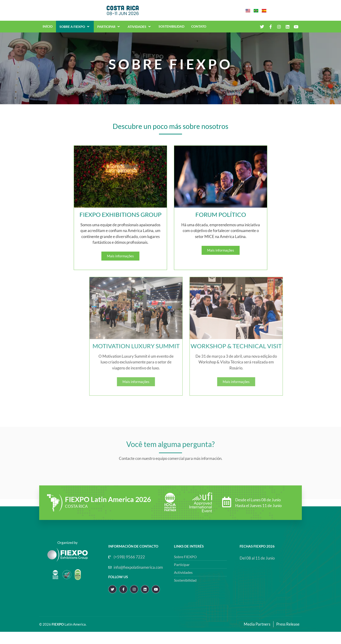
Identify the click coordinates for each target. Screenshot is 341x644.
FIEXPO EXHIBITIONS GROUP (111, 227)
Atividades (140, 30)
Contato (199, 30)
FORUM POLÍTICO (212, 227)
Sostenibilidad (171, 30)
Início (48, 30)
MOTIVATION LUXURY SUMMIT (203, 358)
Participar (109, 30)
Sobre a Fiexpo (75, 30)
